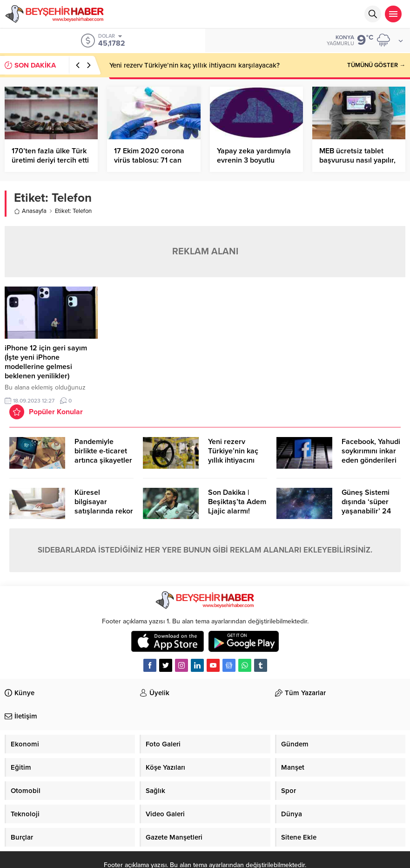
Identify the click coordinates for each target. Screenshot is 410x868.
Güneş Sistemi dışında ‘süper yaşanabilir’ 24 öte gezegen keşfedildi (366, 511)
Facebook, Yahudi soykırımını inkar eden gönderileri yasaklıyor (371, 456)
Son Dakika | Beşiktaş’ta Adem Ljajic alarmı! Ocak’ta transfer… (238, 506)
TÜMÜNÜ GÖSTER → (376, 65)
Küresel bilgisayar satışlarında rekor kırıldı (104, 506)
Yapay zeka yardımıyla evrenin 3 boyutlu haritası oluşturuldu (254, 160)
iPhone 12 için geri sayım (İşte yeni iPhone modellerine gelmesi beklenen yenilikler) (46, 362)
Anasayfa (30, 211)
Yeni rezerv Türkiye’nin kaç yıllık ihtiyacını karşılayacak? (195, 65)
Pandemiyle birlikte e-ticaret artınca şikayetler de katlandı (103, 456)
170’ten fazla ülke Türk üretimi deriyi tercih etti (50, 156)
